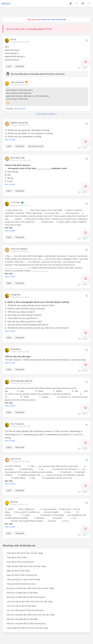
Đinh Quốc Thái (17, 158)
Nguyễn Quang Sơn (19, 123)
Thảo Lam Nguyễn (19, 249)
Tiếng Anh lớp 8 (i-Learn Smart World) (23, 579)
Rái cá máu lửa (18, 82)
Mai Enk (14, 502)
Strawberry (16, 349)
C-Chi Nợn (15, 202)
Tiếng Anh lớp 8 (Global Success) (21, 584)
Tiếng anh (20, 66)
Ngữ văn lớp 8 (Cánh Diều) (18, 571)
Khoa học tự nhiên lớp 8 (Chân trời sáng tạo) (26, 597)
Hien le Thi (15, 459)
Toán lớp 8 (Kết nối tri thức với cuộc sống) (25, 553)
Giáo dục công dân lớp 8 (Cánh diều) (22, 619)
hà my (13, 39)
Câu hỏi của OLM (35, 146)
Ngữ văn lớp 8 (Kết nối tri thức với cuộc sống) (26, 566)
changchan (16, 295)
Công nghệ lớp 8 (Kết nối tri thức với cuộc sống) (27, 628)
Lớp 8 (9, 66)
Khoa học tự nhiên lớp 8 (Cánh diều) (22, 593)
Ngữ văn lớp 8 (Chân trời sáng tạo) (22, 575)
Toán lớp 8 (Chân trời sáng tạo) (20, 562)
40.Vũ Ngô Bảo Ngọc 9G (21, 381)
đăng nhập (38, 29)
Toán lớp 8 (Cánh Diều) (17, 557)
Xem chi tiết (10, 140)
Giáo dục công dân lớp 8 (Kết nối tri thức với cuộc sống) (31, 615)
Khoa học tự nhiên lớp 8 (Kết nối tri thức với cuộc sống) (30, 588)
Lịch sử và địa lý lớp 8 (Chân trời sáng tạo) (25, 610)
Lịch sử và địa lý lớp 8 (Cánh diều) (21, 606)
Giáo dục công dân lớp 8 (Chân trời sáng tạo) (26, 623)
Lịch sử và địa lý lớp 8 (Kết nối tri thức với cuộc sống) (30, 601)
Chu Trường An (17, 424)
